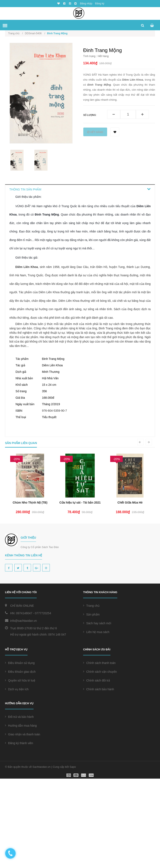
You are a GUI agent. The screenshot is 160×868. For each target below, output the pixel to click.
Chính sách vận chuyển (100, 761)
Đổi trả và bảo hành (19, 806)
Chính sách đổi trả (97, 770)
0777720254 (43, 703)
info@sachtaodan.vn (24, 710)
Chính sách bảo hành (99, 779)
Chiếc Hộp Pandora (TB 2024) (30, 592)
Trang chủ (91, 695)
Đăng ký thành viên (19, 832)
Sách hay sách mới (97, 713)
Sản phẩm (91, 704)
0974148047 (24, 703)
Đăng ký (100, 4)
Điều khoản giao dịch (20, 761)
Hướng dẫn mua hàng (21, 815)
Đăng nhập (86, 4)
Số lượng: (90, 115)
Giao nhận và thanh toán (23, 824)
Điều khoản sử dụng (20, 752)
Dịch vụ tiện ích (17, 779)
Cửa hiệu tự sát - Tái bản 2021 (130, 592)
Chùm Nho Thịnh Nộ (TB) (80, 592)
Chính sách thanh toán (99, 752)
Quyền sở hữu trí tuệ (20, 770)
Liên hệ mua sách (96, 721)
